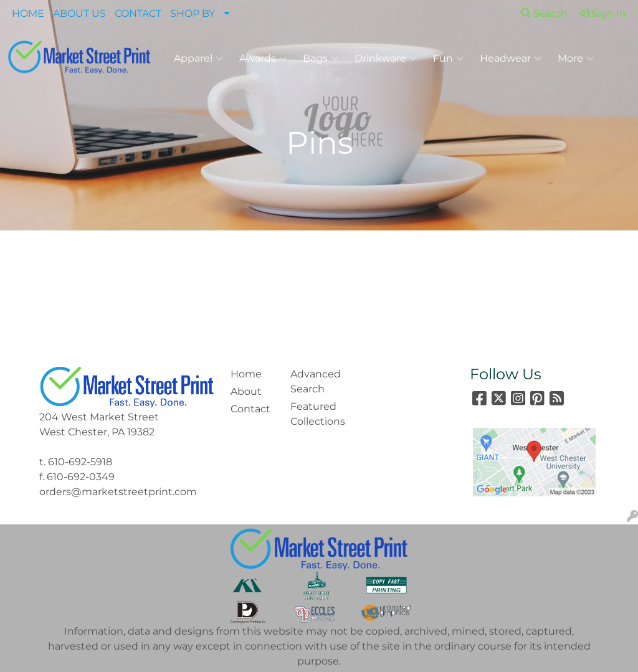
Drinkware (386, 59)
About (246, 391)
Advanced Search (313, 381)
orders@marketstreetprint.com (118, 492)
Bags (321, 59)
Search (544, 13)
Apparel (198, 59)
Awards (263, 59)
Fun (448, 59)
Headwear (511, 59)
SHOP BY (193, 13)
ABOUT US (79, 13)
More (576, 59)
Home (246, 374)
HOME (28, 13)
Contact (250, 409)
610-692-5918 (80, 462)
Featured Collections (313, 414)
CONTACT (138, 13)
